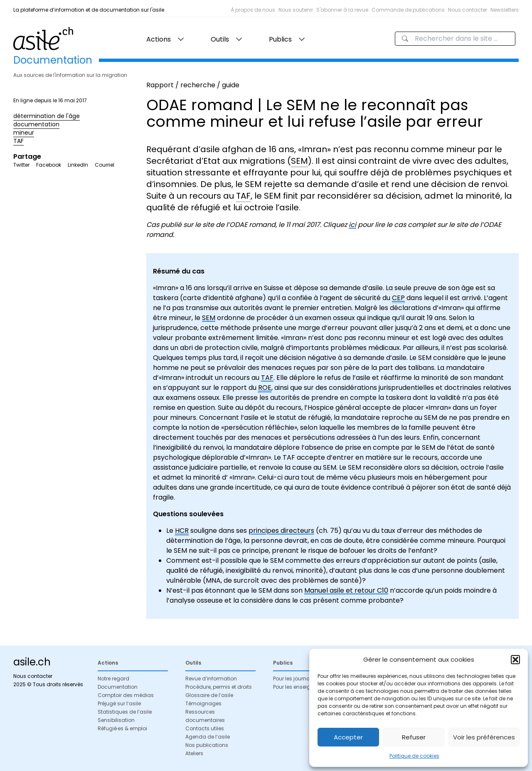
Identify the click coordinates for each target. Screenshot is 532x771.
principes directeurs (281, 531)
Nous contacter (468, 10)
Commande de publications (408, 10)
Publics (280, 39)
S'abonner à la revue (342, 10)
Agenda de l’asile (208, 737)
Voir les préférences (484, 737)
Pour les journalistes (298, 679)
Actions (159, 39)
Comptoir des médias (126, 695)
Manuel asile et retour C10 (346, 590)
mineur (24, 133)
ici (352, 225)
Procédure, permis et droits (219, 687)
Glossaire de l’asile (209, 695)
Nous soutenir (296, 10)
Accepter (348, 737)
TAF (18, 141)
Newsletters (505, 10)
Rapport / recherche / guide (193, 85)
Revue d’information (211, 679)
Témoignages (203, 703)
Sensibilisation (116, 720)
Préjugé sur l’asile (119, 703)
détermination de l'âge (47, 116)
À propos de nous (253, 10)
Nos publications (207, 745)
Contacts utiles (205, 728)
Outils (220, 39)
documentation (36, 124)
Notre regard (113, 679)
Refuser (414, 737)
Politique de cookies (414, 756)
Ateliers (194, 753)
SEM (209, 318)
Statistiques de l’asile (125, 712)
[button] (515, 660)
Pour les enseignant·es (301, 687)
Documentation (118, 687)
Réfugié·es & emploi (122, 728)
